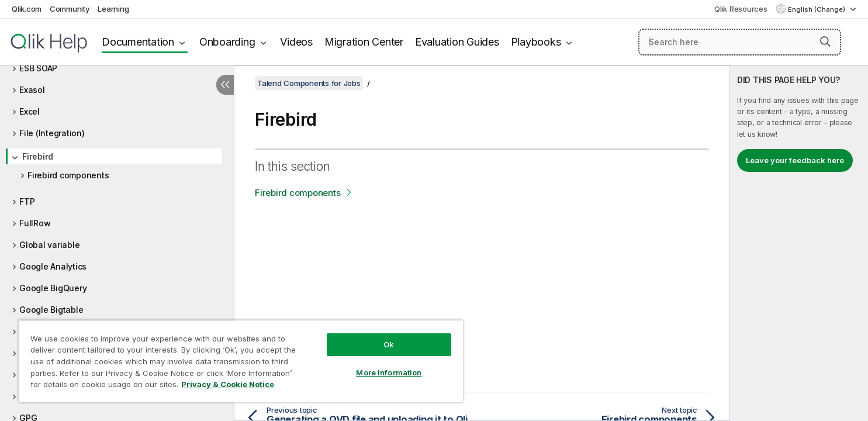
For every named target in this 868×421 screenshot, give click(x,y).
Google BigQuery (53, 288)
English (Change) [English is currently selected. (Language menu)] (817, 9)
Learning (113, 9)
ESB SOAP (38, 68)
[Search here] (740, 42)
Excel (30, 111)
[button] (825, 42)
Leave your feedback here (795, 160)
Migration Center (364, 42)
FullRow (35, 223)
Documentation (138, 42)
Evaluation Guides (457, 42)
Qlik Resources (741, 9)
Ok (389, 344)
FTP (27, 201)
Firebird (38, 156)
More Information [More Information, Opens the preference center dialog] (389, 372)
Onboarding (227, 42)
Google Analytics (53, 266)
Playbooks (536, 42)
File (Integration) (52, 133)
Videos (296, 42)
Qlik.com (27, 9)
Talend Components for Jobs (309, 83)
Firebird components (68, 175)
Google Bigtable (51, 310)
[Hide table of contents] (225, 85)
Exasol (32, 90)
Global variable (49, 245)
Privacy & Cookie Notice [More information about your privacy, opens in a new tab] (228, 384)
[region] (241, 361)
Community (70, 9)
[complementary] (799, 243)
